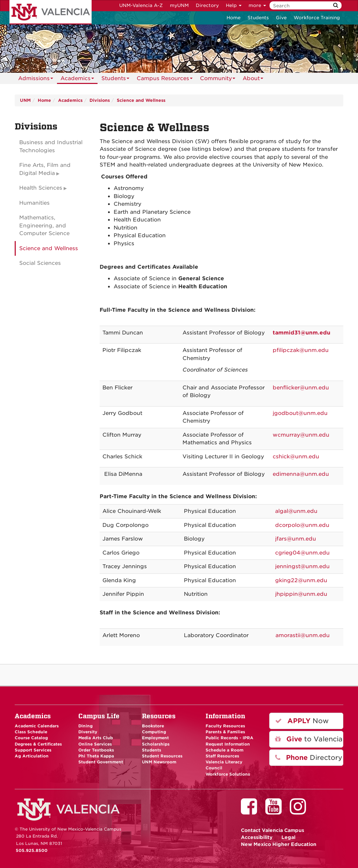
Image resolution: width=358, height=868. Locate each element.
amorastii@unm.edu (303, 635)
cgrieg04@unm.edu (302, 553)
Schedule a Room (224, 750)
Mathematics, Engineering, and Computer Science (44, 225)
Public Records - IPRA (230, 738)
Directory (207, 5)
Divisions (100, 100)
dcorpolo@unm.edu (302, 525)
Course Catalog (31, 738)
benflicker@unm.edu (301, 388)
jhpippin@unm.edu (301, 594)
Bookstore (153, 726)
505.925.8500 (32, 851)
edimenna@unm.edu (301, 474)
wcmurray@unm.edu (301, 435)
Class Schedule (31, 732)
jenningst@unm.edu (302, 566)
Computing (154, 732)
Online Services (95, 744)
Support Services (33, 750)
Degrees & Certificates (38, 744)
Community (218, 80)
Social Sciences (40, 263)
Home (234, 18)
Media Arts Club (96, 738)
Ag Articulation (32, 756)
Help (234, 5)
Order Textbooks (96, 750)
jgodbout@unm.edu (300, 413)
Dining (85, 726)
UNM (25, 100)
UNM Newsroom (159, 762)
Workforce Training (317, 18)
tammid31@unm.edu (302, 333)
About (253, 80)
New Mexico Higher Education (279, 844)
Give (281, 18)
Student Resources (162, 756)
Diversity (88, 732)
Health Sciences (41, 188)
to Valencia (309, 739)
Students (258, 18)
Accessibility (257, 837)
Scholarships (156, 744)
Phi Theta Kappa (96, 756)
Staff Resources (222, 756)
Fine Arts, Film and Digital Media (45, 169)
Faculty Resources (225, 726)
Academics (77, 80)
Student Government (101, 762)
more (257, 5)
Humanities (34, 203)
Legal (288, 837)
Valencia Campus (273, 830)
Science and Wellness (141, 100)
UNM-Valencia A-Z (141, 5)
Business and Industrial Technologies (51, 146)
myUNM (179, 5)
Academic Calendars (37, 726)
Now (302, 721)
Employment (155, 738)
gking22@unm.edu (301, 580)
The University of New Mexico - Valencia (51, 12)
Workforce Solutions (228, 774)
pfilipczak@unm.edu (301, 350)
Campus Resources (165, 80)
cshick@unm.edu (296, 457)
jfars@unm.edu (296, 539)
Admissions (36, 80)
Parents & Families (225, 732)
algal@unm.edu (296, 511)
